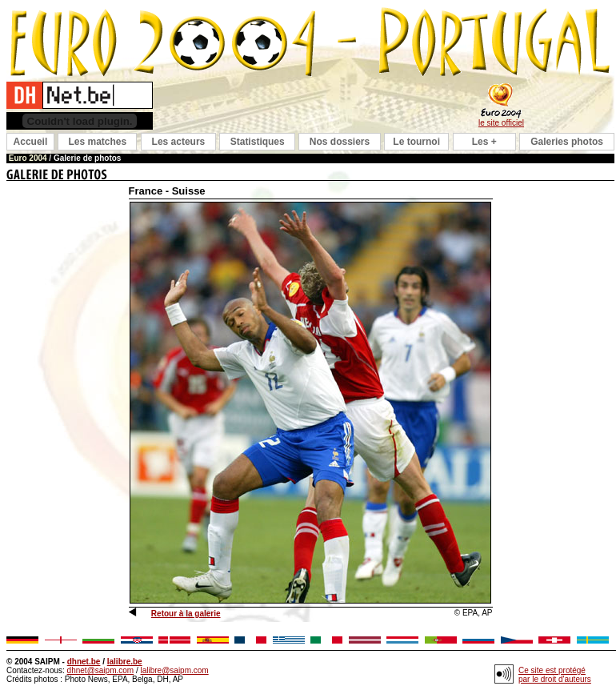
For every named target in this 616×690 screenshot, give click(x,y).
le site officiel (501, 123)
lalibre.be (125, 662)
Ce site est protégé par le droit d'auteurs (555, 675)
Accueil (31, 142)
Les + (484, 142)
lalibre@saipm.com (174, 670)
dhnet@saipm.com (101, 670)
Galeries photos (567, 142)
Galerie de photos (87, 158)
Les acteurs (179, 142)
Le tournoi (416, 142)
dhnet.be (84, 662)
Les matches (97, 142)
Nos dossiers (340, 142)
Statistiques (258, 142)
